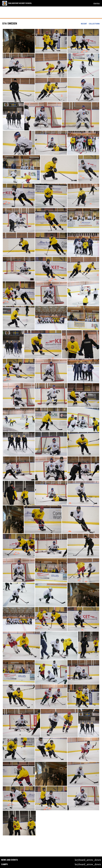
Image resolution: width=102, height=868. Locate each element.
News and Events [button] (9, 860)
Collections (94, 24)
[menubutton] (97, 3)
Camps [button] (4, 864)
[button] (19, 41)
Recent (84, 24)
